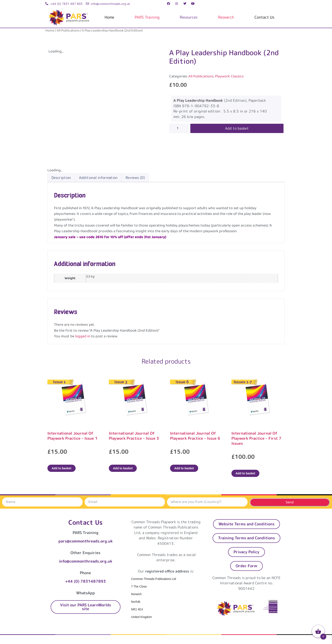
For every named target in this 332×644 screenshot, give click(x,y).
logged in (83, 336)
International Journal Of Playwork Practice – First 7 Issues (256, 438)
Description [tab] (61, 178)
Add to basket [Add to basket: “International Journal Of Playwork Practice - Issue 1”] (62, 468)
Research (226, 17)
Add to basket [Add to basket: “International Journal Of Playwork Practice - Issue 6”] (184, 468)
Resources (189, 17)
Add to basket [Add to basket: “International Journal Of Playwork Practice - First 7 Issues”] (246, 473)
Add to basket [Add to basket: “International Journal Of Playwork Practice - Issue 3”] (123, 468)
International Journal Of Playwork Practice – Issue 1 (73, 436)
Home (109, 17)
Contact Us (264, 17)
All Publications (68, 31)
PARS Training (147, 17)
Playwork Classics (229, 76)
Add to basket (237, 128)
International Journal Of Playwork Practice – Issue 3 (134, 436)
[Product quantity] (180, 128)
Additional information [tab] (98, 178)
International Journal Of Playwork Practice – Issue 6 (195, 436)
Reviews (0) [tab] (135, 178)
